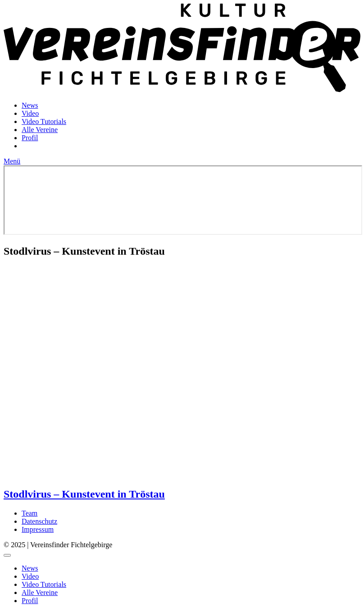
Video (30, 113)
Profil (30, 138)
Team (30, 513)
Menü (12, 161)
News (30, 105)
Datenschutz (39, 521)
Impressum (38, 529)
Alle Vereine (40, 130)
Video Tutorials (44, 121)
